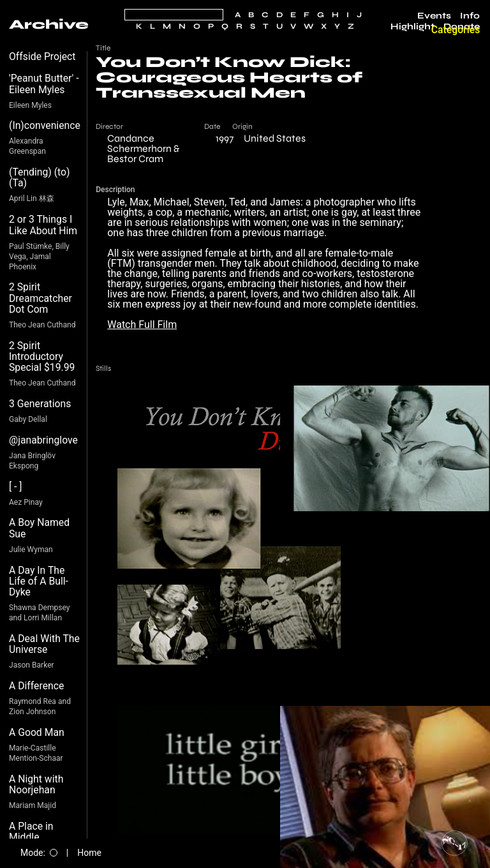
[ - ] (16, 487)
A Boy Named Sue (39, 528)
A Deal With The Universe (44, 644)
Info (470, 16)
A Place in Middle (31, 832)
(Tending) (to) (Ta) (40, 178)
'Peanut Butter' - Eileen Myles (44, 84)
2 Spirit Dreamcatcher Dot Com (41, 298)
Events (434, 16)
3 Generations (40, 404)
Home (89, 853)
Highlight (412, 27)
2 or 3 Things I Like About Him (43, 225)
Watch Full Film (142, 325)
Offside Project (42, 56)
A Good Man (37, 732)
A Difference (36, 686)
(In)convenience (45, 125)
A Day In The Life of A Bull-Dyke (39, 581)
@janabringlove (43, 440)
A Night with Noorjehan (36, 785)
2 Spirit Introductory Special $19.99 (42, 357)
